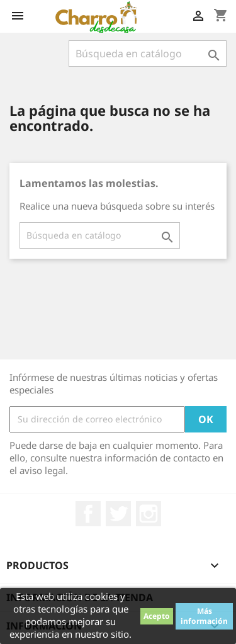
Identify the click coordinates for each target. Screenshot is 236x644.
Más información (204, 616)
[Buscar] (148, 54)
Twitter (118, 514)
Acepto (157, 616)
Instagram (149, 514)
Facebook (88, 514)
